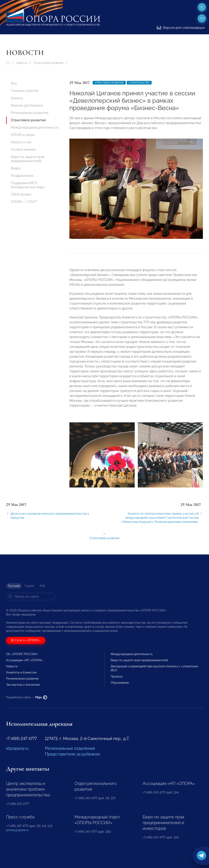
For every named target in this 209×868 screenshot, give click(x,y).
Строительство (139, 83)
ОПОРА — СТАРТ (24, 202)
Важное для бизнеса (27, 105)
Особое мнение (23, 150)
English (30, 586)
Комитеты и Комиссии (21, 672)
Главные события (24, 91)
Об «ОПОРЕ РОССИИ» (22, 654)
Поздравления (22, 176)
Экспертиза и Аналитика (23, 685)
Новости (22, 63)
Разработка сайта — (27, 697)
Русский (14, 586)
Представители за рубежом (72, 754)
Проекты (117, 677)
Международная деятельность (35, 127)
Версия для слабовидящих (181, 28)
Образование (120, 683)
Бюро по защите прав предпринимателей (28, 159)
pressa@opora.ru (17, 830)
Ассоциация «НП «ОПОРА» (25, 660)
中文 (42, 586)
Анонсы (17, 98)
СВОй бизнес (21, 194)
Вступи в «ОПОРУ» (26, 640)
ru (202, 18)
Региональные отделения (70, 748)
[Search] (31, 596)
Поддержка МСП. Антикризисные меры (28, 185)
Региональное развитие (30, 113)
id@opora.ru (17, 748)
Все (14, 83)
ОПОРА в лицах (23, 135)
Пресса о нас (21, 142)
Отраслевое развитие (48, 63)
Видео (16, 168)
